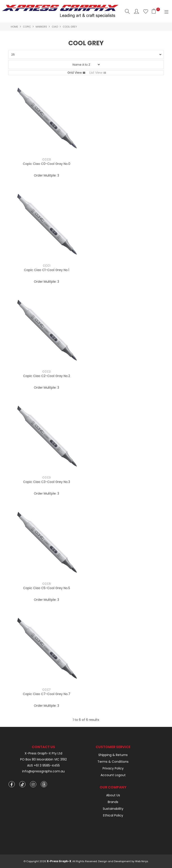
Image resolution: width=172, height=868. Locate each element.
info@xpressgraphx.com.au (43, 771)
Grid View (75, 73)
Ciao (55, 27)
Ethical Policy (113, 815)
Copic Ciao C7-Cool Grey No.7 (47, 694)
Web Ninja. (142, 861)
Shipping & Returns (113, 755)
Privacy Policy (113, 768)
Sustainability (113, 809)
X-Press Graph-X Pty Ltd (43, 753)
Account (137, 11)
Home (14, 27)
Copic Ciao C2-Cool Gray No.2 (47, 376)
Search (127, 11)
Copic (27, 27)
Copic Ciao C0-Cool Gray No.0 (47, 164)
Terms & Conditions (113, 762)
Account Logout (113, 775)
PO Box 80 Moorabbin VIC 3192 (43, 759)
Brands (113, 802)
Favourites (146, 11)
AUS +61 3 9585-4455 (43, 766)
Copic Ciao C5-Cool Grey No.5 (47, 588)
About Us (113, 795)
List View (96, 73)
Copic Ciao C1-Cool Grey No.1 (47, 270)
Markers (41, 27)
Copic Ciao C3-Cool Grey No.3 (47, 482)
